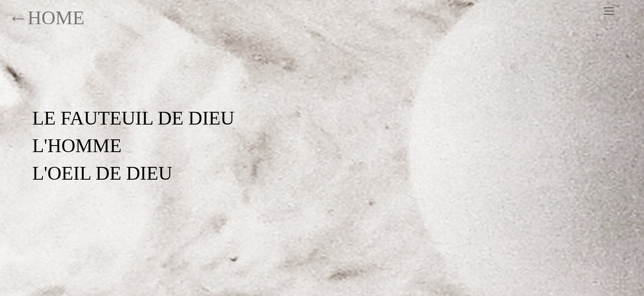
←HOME (46, 18)
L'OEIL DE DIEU (102, 173)
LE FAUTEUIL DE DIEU (133, 118)
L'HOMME (77, 146)
